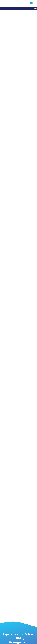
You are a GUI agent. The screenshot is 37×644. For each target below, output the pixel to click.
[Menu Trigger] (31, 3)
